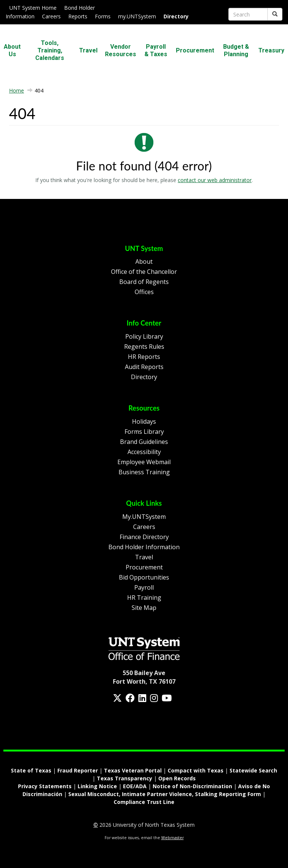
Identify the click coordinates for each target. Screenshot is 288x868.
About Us (12, 50)
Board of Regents (144, 282)
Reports (78, 16)
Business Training (144, 472)
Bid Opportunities (144, 577)
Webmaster (172, 838)
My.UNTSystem (144, 517)
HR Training (144, 598)
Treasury (271, 50)
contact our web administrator (215, 180)
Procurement (195, 50)
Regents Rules (144, 347)
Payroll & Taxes (156, 50)
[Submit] (275, 14)
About (144, 261)
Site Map (144, 608)
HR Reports (144, 357)
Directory (144, 377)
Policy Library (144, 336)
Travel (88, 50)
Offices (144, 292)
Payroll (144, 587)
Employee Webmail (144, 462)
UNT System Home (33, 8)
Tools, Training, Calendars (50, 50)
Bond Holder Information (144, 547)
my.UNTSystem (137, 16)
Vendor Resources (121, 50)
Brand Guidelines (144, 442)
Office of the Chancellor (144, 272)
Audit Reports (144, 367)
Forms (103, 16)
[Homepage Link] (144, 648)
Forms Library (144, 432)
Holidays (144, 421)
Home (16, 90)
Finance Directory (144, 537)
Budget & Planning (236, 50)
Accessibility (144, 452)
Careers (51, 16)
